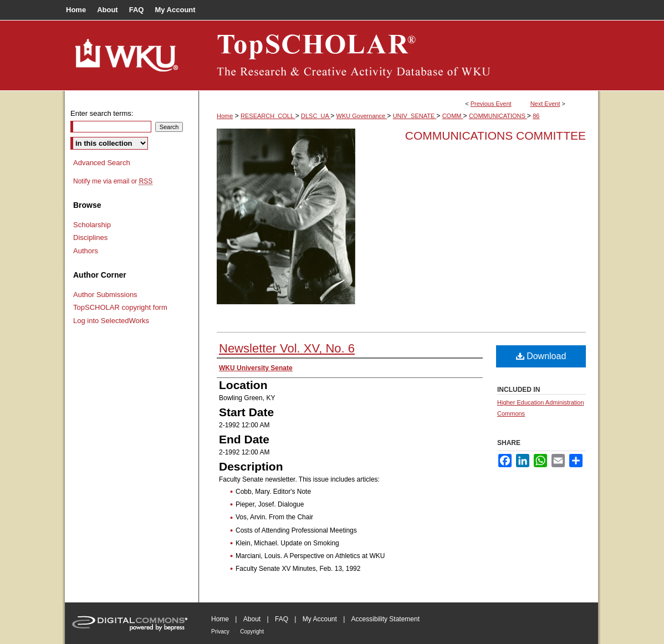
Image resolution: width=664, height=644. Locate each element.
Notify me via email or (113, 181)
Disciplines (90, 237)
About (252, 619)
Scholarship (92, 225)
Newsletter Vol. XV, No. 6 (287, 348)
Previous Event (491, 104)
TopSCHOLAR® (399, 55)
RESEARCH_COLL (268, 116)
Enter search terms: (102, 113)
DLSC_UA (316, 116)
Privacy (220, 632)
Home (225, 116)
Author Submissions (105, 295)
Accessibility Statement (385, 619)
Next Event (545, 104)
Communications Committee (496, 136)
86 (536, 116)
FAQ (282, 619)
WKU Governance (362, 116)
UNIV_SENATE (415, 116)
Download (541, 356)
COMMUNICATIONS (498, 116)
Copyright (252, 632)
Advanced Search (102, 163)
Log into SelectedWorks (111, 321)
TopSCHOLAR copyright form (120, 307)
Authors (86, 251)
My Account (320, 619)
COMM (453, 116)
